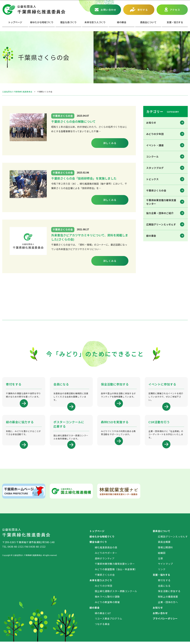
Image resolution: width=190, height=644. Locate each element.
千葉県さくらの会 (156, 190)
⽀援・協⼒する (175, 22)
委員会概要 (164, 544)
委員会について (148, 22)
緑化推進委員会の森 (106, 550)
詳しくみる (110, 143)
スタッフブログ (155, 168)
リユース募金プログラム (109, 621)
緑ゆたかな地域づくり (42, 22)
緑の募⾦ (122, 22)
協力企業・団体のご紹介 (160, 213)
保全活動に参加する (169, 594)
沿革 (160, 561)
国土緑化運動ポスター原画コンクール (116, 594)
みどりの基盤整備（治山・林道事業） (116, 572)
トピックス (152, 179)
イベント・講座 (155, 145)
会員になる (164, 588)
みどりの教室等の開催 (107, 604)
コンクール (152, 156)
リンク (162, 572)
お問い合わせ (109, 10)
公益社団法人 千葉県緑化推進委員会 (34, 9)
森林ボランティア (105, 561)
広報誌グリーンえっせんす (161, 224)
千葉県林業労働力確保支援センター (115, 566)
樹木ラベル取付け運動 (107, 599)
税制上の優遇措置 (168, 599)
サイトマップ (165, 566)
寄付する (143, 10)
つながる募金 (102, 626)
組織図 (162, 555)
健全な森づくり (68, 22)
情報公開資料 (165, 550)
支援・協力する (161, 577)
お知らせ (151, 123)
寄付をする (164, 583)
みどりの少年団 (155, 134)
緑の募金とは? (103, 615)
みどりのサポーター (106, 555)
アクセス (175, 10)
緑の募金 (151, 236)
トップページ (15, 22)
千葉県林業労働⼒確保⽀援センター (161, 202)
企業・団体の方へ (168, 604)
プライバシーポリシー (165, 621)
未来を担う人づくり (95, 22)
